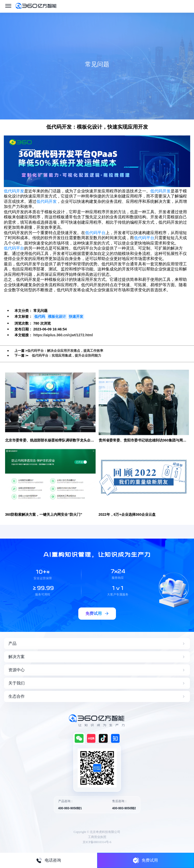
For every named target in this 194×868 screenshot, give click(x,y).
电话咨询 (49, 860)
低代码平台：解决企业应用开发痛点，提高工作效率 (65, 351)
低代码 (40, 316)
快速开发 (76, 316)
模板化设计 (57, 316)
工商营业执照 (97, 837)
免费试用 (145, 860)
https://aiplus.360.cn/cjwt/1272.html (63, 335)
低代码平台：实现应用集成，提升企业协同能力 (66, 355)
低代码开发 (14, 191)
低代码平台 (95, 233)
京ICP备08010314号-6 (97, 842)
